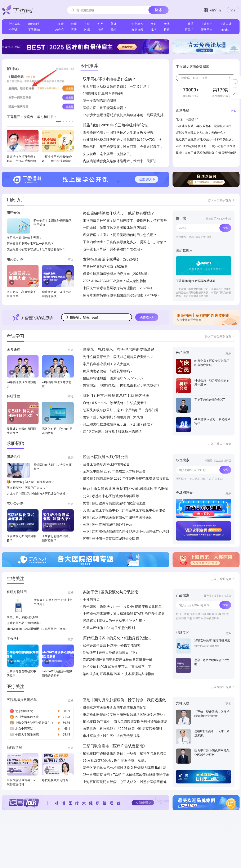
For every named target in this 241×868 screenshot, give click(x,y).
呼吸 (74, 30)
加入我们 (28, 837)
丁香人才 (226, 24)
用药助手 (34, 24)
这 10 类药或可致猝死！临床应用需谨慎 (112, 431)
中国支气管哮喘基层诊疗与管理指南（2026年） (119, 288)
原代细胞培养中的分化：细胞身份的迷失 (117, 638)
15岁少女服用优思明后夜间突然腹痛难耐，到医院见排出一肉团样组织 (123, 115)
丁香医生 (207, 24)
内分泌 (59, 30)
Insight (224, 30)
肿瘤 (87, 30)
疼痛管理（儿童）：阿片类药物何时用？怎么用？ (120, 235)
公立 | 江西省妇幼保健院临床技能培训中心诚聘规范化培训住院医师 (126, 532)
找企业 (218, 461)
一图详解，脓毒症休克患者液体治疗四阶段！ (116, 228)
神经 (100, 30)
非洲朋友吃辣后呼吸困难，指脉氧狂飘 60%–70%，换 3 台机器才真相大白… (122, 140)
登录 (233, 10)
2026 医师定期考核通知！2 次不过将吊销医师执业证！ (206, 146)
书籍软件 (198, 618)
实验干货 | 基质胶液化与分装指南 (111, 592)
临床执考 (137, 30)
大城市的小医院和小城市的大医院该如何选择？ (37, 494)
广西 (215, 479)
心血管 (59, 24)
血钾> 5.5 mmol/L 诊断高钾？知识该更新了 (115, 403)
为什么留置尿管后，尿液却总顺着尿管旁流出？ (118, 357)
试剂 (186, 614)
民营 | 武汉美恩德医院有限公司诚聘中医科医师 (118, 517)
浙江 (191, 479)
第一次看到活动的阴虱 (100, 101)
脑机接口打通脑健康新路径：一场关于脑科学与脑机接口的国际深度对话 (125, 754)
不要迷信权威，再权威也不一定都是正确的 (204, 126)
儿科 (87, 24)
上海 (203, 479)
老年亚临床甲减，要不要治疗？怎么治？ (113, 249)
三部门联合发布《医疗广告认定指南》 (115, 746)
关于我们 (8, 837)
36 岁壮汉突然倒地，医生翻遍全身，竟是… (115, 761)
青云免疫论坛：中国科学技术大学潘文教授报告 (118, 133)
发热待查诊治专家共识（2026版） (112, 259)
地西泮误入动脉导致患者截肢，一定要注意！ (116, 87)
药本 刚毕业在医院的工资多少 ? (27, 488)
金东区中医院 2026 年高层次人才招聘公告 (114, 471)
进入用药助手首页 (219, 200)
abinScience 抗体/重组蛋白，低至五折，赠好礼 (38, 629)
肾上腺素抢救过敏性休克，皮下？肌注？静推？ (118, 424)
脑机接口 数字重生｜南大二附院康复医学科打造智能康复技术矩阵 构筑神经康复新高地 (125, 722)
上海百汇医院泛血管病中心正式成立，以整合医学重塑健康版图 (125, 782)
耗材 (190, 618)
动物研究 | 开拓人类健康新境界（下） (111, 653)
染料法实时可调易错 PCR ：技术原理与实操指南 (119, 674)
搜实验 (218, 596)
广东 (209, 479)
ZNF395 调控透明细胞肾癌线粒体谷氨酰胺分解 (118, 660)
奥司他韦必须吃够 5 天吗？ (24, 238)
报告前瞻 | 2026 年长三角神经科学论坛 (115, 125)
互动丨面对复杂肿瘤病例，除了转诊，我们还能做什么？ (124, 700)
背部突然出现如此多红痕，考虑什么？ (201, 133)
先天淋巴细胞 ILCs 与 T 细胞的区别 (109, 628)
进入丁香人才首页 (219, 444)
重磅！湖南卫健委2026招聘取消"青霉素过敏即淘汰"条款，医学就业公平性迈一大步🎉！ (206, 153)
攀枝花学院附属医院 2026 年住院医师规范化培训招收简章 (126, 478)
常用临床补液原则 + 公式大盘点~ (108, 364)
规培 (153, 30)
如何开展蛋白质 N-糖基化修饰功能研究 (112, 645)
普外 (113, 24)
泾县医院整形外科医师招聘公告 (106, 464)
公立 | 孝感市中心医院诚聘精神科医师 (111, 496)
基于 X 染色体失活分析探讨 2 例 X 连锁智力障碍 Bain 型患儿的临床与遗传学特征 (124, 768)
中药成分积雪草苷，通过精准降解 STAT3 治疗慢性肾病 (124, 614)
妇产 (100, 24)
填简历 (227, 461)
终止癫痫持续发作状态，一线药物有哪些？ (119, 213)
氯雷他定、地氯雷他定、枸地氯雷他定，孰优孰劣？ (121, 385)
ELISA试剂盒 (222, 614)
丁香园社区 (90, 837)
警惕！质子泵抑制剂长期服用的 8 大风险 (113, 417)
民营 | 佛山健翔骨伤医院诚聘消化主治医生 (114, 503)
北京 (197, 479)
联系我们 (8, 842)
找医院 (209, 461)
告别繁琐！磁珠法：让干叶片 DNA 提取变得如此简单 (122, 607)
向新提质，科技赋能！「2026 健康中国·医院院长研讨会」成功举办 (123, 729)
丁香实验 (132, 847)
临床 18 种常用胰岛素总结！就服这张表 (116, 395)
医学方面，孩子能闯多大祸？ (105, 108)
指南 (209, 237)
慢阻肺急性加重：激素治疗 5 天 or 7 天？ (113, 378)
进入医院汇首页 (221, 687)
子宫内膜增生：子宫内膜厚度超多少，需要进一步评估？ (125, 242)
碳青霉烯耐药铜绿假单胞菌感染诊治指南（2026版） (122, 295)
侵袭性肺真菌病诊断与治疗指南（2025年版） (117, 274)
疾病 (197, 237)
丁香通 (189, 24)
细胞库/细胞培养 (205, 614)
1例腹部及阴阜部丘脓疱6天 (103, 94)
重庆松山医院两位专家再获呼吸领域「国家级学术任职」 (125, 715)
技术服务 (181, 618)
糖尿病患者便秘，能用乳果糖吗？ (108, 371)
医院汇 (189, 30)
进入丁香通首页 (221, 579)
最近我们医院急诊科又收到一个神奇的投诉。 (205, 139)
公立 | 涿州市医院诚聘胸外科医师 (108, 525)
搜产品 (208, 596)
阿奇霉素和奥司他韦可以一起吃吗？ (30, 244)
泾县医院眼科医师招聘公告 (106, 457)
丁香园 (68, 837)
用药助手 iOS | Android (219, 219)
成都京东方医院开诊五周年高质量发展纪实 (115, 707)
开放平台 (207, 30)
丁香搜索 (132, 842)
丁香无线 (152, 842)
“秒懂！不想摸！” (187, 119)
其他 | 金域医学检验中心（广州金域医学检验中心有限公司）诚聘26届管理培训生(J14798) (124, 510)
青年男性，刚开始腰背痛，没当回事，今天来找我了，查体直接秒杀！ (123, 147)
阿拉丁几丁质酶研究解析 (23, 617)
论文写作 (137, 24)
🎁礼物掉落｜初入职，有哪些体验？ (30, 482)
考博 (167, 24)
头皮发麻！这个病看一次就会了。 (108, 154)
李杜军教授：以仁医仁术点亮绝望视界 (111, 736)
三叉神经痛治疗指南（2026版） (107, 267)
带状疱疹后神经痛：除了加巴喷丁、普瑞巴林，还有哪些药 (125, 221)
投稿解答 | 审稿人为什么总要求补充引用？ (114, 621)
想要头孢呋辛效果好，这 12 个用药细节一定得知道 (121, 410)
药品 (191, 237)
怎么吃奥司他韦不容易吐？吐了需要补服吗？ (36, 249)
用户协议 (28, 842)
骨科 (113, 30)
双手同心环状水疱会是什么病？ (109, 79)
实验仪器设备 (211, 618)
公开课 (13, 30)
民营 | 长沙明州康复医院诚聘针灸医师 (111, 539)
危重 (74, 24)
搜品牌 (227, 596)
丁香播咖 (34, 30)
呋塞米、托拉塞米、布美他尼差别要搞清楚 (119, 349)
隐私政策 (28, 847)
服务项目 (8, 847)
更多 (233, 111)
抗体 (192, 614)
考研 (153, 24)
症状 (203, 237)
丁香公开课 (90, 842)
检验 (167, 30)
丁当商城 (112, 837)
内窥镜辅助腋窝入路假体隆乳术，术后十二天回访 (120, 161)
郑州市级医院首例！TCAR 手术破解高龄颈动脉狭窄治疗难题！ (126, 775)
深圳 (221, 479)
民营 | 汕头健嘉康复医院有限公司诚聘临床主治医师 (126, 489)
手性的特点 (91, 599)
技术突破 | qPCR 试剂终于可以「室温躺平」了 (117, 667)
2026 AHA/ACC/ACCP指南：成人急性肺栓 (115, 281)
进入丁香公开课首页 (218, 336)
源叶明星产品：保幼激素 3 (24, 623)
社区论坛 (15, 24)
